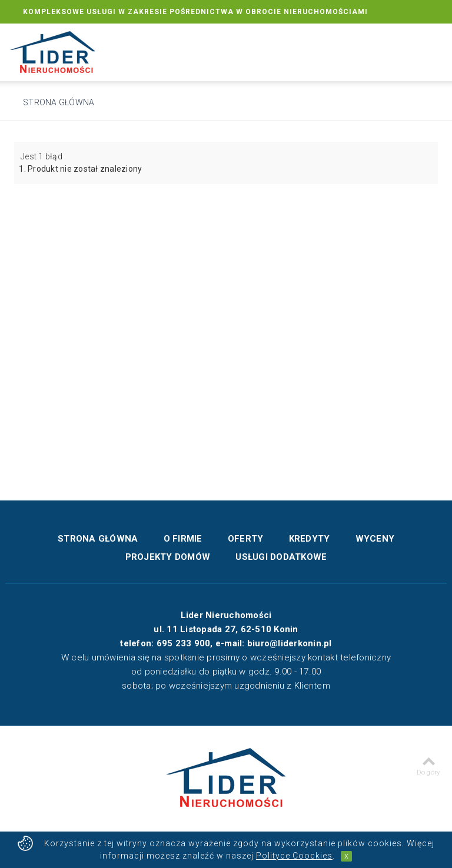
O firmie (183, 539)
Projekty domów (168, 557)
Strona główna (59, 102)
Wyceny (375, 539)
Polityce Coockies (294, 856)
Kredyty (310, 539)
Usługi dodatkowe (281, 557)
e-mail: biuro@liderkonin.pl (274, 643)
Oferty (246, 539)
